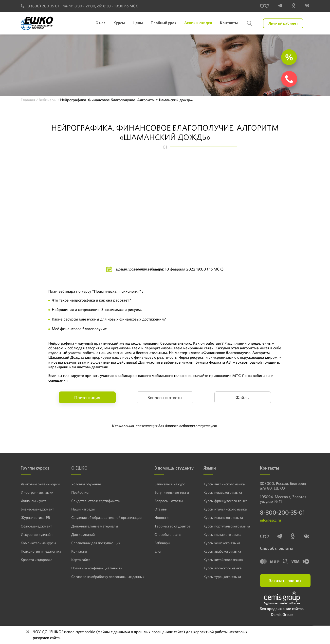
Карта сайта (81, 559)
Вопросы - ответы (167, 501)
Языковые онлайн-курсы (39, 484)
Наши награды (83, 509)
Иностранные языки (36, 492)
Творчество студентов (171, 526)
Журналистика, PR (35, 517)
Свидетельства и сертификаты (95, 501)
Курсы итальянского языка (225, 509)
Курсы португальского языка (226, 526)
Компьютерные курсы (37, 542)
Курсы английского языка (224, 484)
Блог (157, 551)
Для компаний (83, 534)
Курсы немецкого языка (223, 492)
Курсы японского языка (222, 568)
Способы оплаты (166, 534)
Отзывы (160, 509)
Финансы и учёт (33, 501)
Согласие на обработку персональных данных (107, 576)
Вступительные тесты (170, 492)
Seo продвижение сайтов (282, 609)
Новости (160, 517)
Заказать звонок (285, 581)
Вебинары (162, 542)
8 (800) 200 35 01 (40, 6)
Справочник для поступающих (95, 542)
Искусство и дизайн (36, 534)
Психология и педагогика (40, 551)
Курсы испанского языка (223, 517)
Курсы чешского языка (222, 542)
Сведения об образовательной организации (105, 517)
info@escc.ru (270, 521)
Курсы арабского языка (222, 551)
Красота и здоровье (36, 559)
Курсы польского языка (222, 534)
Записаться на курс (169, 484)
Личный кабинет (283, 23)
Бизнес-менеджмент (37, 509)
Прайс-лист (81, 492)
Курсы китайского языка (223, 559)
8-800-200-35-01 (282, 513)
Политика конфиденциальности (96, 568)
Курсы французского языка (225, 501)
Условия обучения (86, 484)
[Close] (28, 632)
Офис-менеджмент (36, 526)
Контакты (79, 551)
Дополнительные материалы (94, 526)
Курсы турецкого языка (222, 576)
